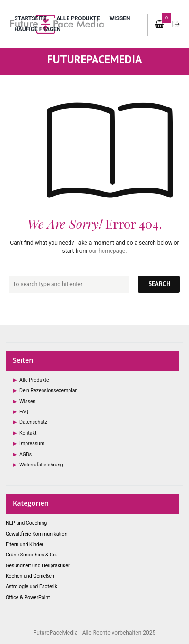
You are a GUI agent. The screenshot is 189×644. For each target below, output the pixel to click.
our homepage (107, 251)
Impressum (32, 443)
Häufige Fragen (37, 29)
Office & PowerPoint (28, 597)
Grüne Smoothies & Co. (31, 555)
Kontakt (28, 433)
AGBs (26, 454)
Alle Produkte (78, 18)
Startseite (30, 18)
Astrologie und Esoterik (31, 586)
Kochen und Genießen (30, 576)
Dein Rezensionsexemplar (48, 390)
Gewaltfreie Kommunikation (36, 534)
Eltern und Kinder (25, 544)
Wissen (120, 18)
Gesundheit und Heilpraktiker (38, 566)
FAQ (24, 412)
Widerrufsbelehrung (41, 465)
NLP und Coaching (26, 523)
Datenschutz (33, 422)
